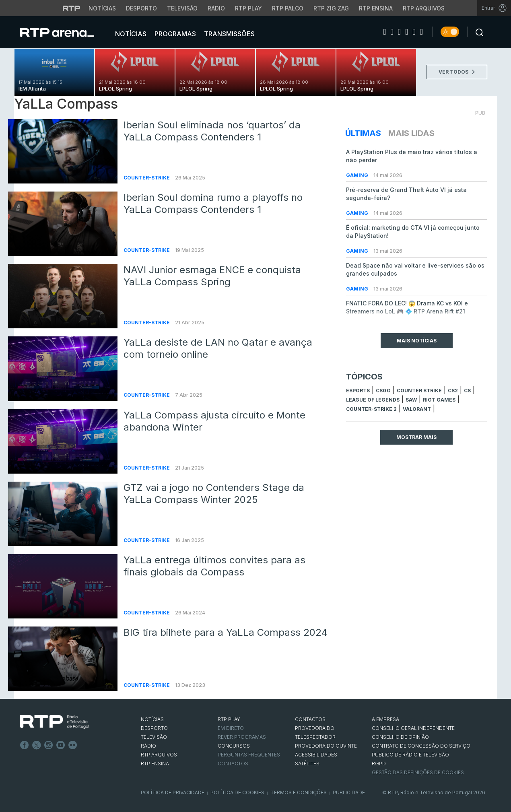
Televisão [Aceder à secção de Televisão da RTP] (182, 8)
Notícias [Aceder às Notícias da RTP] (102, 8)
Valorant (417, 409)
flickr (73, 745)
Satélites (307, 764)
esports (358, 391)
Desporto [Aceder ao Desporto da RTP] (141, 8)
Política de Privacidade (173, 792)
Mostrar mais (416, 437)
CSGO (383, 391)
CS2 (453, 391)
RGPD (379, 764)
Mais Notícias (417, 341)
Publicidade (349, 792)
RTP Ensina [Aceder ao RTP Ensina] (376, 8)
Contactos (233, 764)
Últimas (363, 133)
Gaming (358, 175)
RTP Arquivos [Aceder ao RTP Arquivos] (424, 8)
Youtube (61, 745)
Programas (174, 34)
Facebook (25, 745)
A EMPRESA (385, 719)
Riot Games (439, 400)
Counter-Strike (147, 178)
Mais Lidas (411, 133)
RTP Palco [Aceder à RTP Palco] (288, 8)
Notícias (130, 34)
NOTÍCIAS (152, 719)
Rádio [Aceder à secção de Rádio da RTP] (216, 8)
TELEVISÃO (154, 737)
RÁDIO (148, 746)
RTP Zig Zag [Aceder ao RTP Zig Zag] (331, 8)
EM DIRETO (231, 728)
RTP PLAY (229, 719)
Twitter (37, 745)
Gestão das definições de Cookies (418, 772)
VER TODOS (457, 72)
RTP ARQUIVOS (159, 755)
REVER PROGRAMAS (242, 737)
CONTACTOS (310, 719)
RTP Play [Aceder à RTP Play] (248, 8)
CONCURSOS (234, 746)
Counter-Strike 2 (371, 409)
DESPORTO (154, 728)
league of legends (373, 400)
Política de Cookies (237, 792)
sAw (411, 400)
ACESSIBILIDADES (316, 755)
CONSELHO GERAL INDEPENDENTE (413, 728)
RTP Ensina (155, 764)
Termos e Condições (299, 792)
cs (467, 391)
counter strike (419, 391)
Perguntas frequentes (249, 755)
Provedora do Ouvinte (326, 746)
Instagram (49, 745)
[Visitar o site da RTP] (72, 8)
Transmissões (229, 34)
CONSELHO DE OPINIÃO (400, 737)
